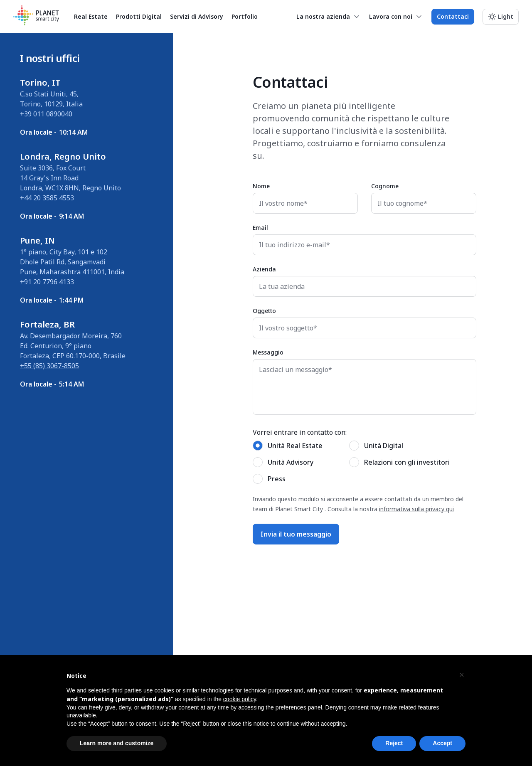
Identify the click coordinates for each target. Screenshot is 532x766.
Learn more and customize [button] (117, 743)
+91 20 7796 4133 (47, 282)
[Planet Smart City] (36, 17)
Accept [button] (442, 743)
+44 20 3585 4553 (47, 198)
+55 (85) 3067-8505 (49, 366)
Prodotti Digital (139, 16)
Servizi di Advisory (197, 16)
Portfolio (245, 16)
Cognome (385, 186)
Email (260, 228)
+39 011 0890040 (46, 114)
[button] (461, 675)
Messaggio (268, 352)
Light (506, 16)
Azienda (264, 269)
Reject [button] (394, 743)
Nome (261, 186)
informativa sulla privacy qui (416, 509)
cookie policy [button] (240, 699)
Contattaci (453, 16)
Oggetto (264, 311)
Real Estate (91, 16)
